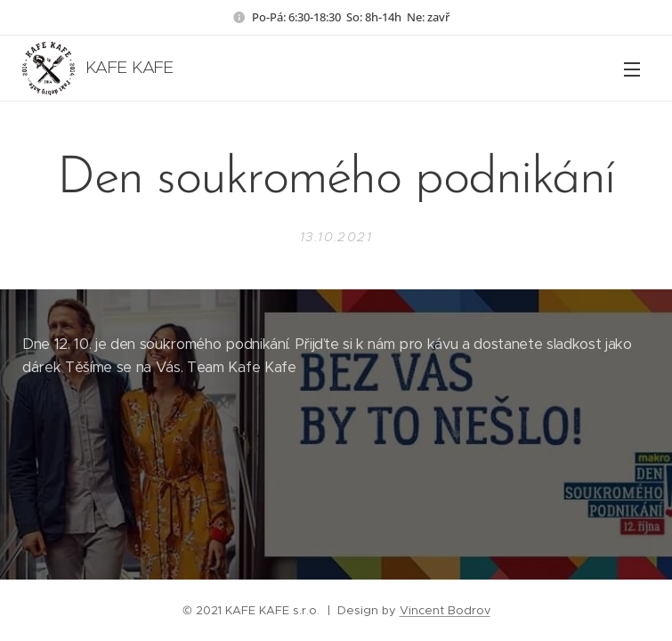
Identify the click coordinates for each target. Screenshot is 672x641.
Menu (632, 69)
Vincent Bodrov (445, 610)
